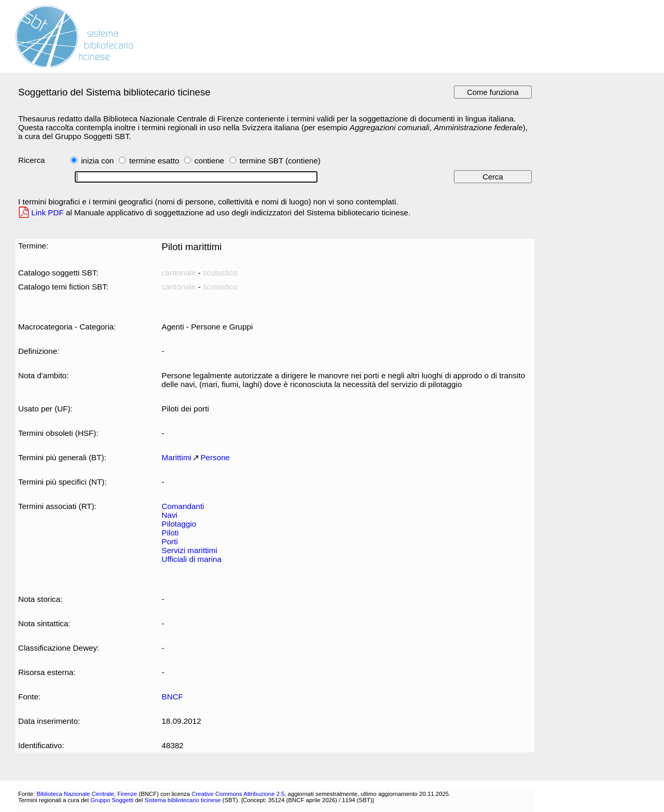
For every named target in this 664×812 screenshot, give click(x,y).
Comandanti (183, 506)
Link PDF (47, 212)
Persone (215, 457)
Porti (170, 541)
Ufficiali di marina (192, 559)
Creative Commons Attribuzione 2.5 (238, 794)
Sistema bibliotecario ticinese (183, 800)
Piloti (170, 533)
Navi (170, 515)
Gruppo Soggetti (112, 800)
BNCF (172, 697)
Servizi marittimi (190, 550)
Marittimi (177, 457)
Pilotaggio (179, 524)
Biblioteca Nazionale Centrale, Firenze (87, 794)
